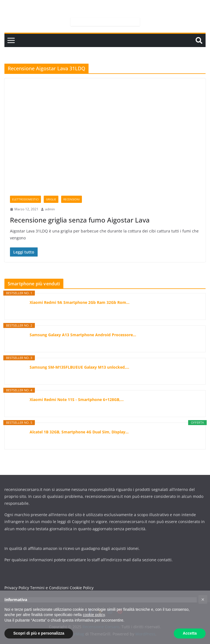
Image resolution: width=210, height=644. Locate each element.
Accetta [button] (190, 633)
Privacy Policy (17, 588)
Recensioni (72, 199)
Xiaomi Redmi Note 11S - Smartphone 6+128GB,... (77, 399)
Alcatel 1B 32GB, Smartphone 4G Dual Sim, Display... (79, 432)
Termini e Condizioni (49, 588)
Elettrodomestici (25, 199)
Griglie (51, 199)
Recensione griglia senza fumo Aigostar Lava (80, 220)
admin (50, 209)
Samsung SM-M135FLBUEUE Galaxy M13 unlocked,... (79, 367)
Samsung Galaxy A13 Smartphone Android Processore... (83, 335)
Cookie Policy (82, 588)
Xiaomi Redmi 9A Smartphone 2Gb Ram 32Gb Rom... (80, 302)
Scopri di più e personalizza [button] (39, 633)
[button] (203, 599)
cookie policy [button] (94, 615)
